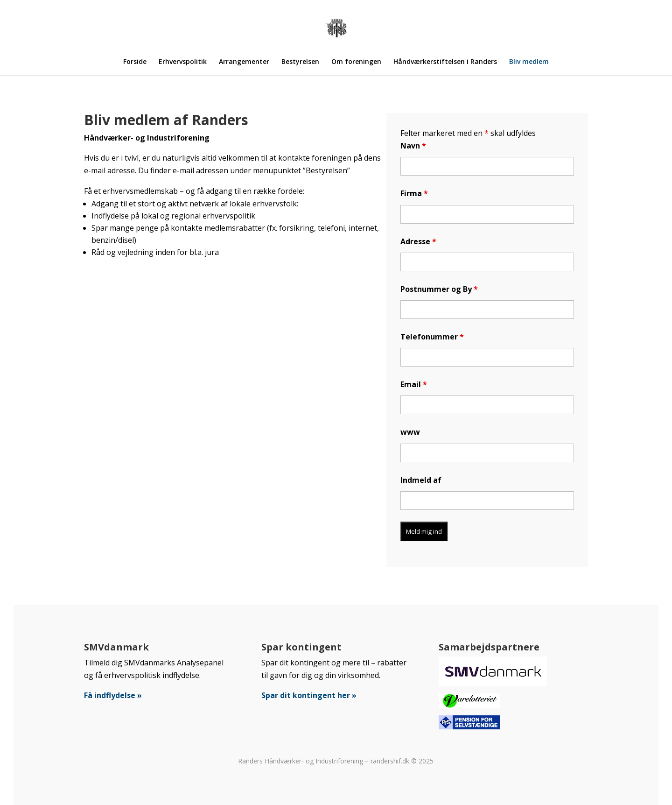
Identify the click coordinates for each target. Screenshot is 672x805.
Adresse (418, 241)
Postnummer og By (439, 289)
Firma (414, 193)
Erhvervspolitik (183, 62)
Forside (135, 62)
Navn (413, 146)
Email (414, 384)
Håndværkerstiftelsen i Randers (445, 62)
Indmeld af (421, 480)
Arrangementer (244, 62)
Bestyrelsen (300, 62)
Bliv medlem (529, 62)
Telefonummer (432, 337)
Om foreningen (356, 62)
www (410, 432)
